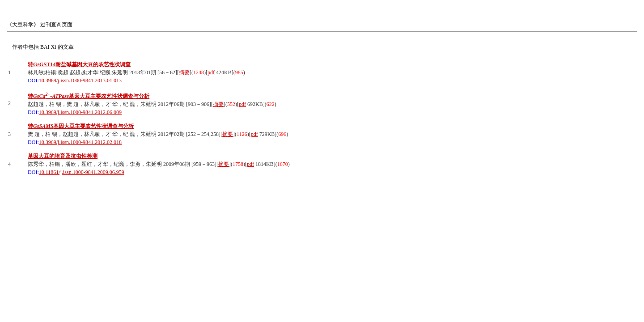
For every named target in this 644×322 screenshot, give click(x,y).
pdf (211, 72)
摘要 (184, 72)
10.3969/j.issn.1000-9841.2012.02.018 (80, 142)
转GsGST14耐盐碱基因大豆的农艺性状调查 (79, 64)
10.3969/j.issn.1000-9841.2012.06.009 (80, 112)
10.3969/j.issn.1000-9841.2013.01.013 (80, 80)
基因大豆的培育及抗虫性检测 (63, 156)
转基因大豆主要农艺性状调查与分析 (89, 96)
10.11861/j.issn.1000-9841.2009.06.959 (82, 172)
